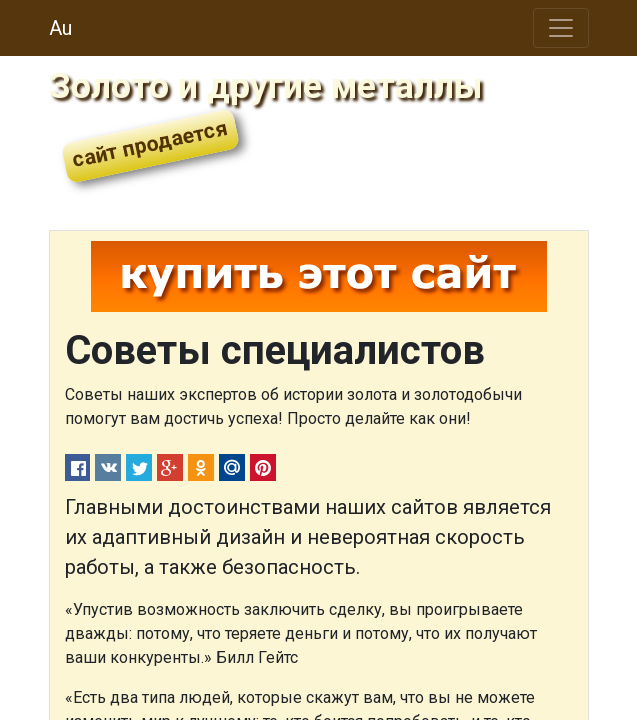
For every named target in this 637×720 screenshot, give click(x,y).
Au (60, 28)
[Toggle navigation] (561, 28)
